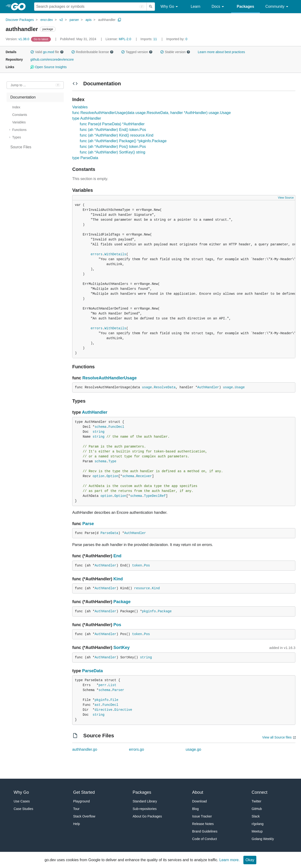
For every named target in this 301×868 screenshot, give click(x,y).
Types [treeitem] (17, 137)
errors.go (136, 749)
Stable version (175, 52)
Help (77, 824)
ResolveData (165, 387)
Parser (118, 690)
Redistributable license (92, 52)
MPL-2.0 (125, 39)
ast (97, 705)
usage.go (194, 749)
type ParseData (85, 158)
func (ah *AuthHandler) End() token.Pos (113, 130)
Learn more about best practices (221, 52)
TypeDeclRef (155, 496)
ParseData (109, 533)
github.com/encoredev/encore (52, 59)
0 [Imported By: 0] (177, 39)
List (112, 685)
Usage (240, 387)
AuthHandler (208, 387)
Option (112, 476)
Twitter (256, 801)
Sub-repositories (145, 809)
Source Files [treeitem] (21, 147)
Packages (246, 6)
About (198, 792)
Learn (196, 6)
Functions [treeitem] (19, 130)
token (137, 566)
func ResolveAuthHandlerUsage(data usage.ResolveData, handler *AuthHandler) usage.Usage (151, 113)
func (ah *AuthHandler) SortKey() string (112, 152)
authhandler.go (85, 749)
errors (96, 254)
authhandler (107, 20)
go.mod (49, 52)
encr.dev (47, 20)
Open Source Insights (48, 67)
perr (103, 685)
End (117, 556)
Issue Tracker (202, 816)
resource (142, 588)
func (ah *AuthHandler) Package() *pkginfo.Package (123, 141)
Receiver (144, 476)
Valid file (47, 52)
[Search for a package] (90, 7)
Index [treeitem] (16, 107)
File (114, 700)
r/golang (258, 824)
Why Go (170, 7)
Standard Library (145, 801)
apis (89, 20)
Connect (259, 792)
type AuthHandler (87, 118)
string (99, 432)
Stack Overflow (84, 816)
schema (100, 427)
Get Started (84, 792)
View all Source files (277, 737)
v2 (61, 20)
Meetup (257, 831)
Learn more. (230, 860)
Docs (219, 7)
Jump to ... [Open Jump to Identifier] (18, 85)
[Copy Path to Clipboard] (119, 20)
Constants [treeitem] (20, 115)
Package (122, 602)
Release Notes (203, 824)
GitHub (257, 809)
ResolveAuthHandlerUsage (109, 378)
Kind (118, 579)
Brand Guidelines (205, 831)
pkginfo (149, 611)
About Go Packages (147, 816)
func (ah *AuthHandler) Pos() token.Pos (113, 147)
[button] (32, 52)
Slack (256, 816)
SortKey (121, 648)
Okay (250, 860)
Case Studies (23, 809)
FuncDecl (116, 427)
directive (103, 710)
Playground (81, 801)
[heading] (20, 7)
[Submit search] (151, 7)
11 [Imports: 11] (149, 39)
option (99, 476)
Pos (147, 566)
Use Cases (22, 801)
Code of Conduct (204, 839)
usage (147, 387)
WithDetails (115, 254)
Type (112, 461)
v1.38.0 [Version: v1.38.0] (18, 39)
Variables (80, 107)
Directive (123, 710)
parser (74, 20)
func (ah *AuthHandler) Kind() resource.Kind (117, 135)
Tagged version (137, 52)
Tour (76, 809)
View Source (286, 198)
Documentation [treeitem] (23, 97)
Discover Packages (20, 20)
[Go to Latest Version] (41, 39)
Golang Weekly (263, 839)
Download (199, 801)
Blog (195, 809)
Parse (88, 524)
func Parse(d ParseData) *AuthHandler (112, 124)
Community (278, 7)
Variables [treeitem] (19, 122)
